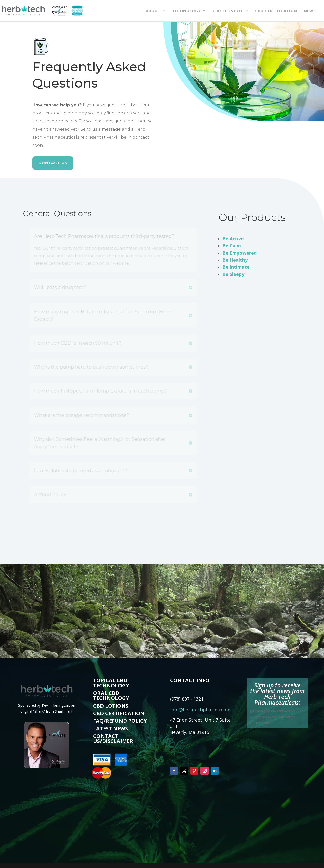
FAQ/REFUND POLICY (120, 721)
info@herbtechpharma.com (200, 710)
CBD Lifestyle (228, 11)
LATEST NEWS (110, 728)
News (310, 11)
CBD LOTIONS (111, 706)
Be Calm (232, 246)
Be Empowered (239, 253)
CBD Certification (276, 11)
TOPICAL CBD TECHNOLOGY (111, 683)
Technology (187, 11)
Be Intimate (236, 267)
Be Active (233, 239)
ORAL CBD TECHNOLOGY (111, 696)
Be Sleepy (233, 274)
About (153, 11)
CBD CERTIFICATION (119, 713)
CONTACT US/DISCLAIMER (113, 739)
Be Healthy (235, 260)
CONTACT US (53, 163)
